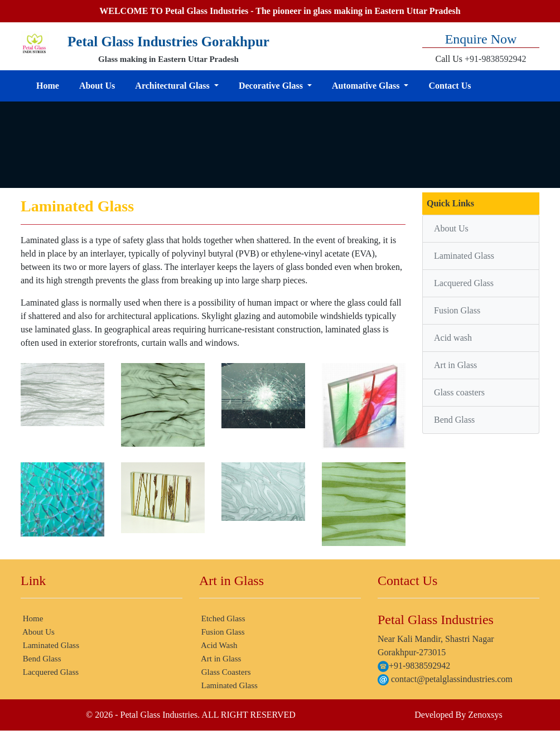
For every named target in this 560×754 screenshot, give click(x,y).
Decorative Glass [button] (272, 86)
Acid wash (453, 338)
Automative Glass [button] (367, 86)
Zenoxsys (485, 715)
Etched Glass (222, 618)
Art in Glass (455, 365)
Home (48, 86)
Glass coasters (459, 392)
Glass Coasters (225, 672)
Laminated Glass (464, 256)
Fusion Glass (457, 310)
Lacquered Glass (464, 283)
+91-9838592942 (495, 59)
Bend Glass (454, 420)
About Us (97, 86)
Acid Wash (218, 645)
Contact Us (450, 86)
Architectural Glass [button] (173, 86)
